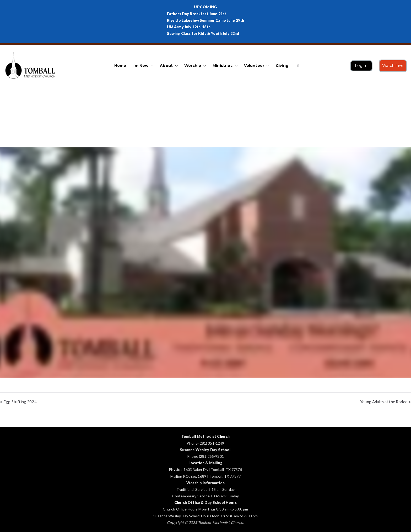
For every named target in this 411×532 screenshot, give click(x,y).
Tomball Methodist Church (221, 522)
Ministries (225, 66)
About (169, 66)
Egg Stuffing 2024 (20, 402)
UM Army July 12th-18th (189, 27)
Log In (361, 66)
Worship (195, 66)
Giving (282, 66)
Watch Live (393, 66)
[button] (151, 66)
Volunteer (257, 66)
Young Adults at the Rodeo (384, 402)
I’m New (143, 66)
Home (120, 66)
